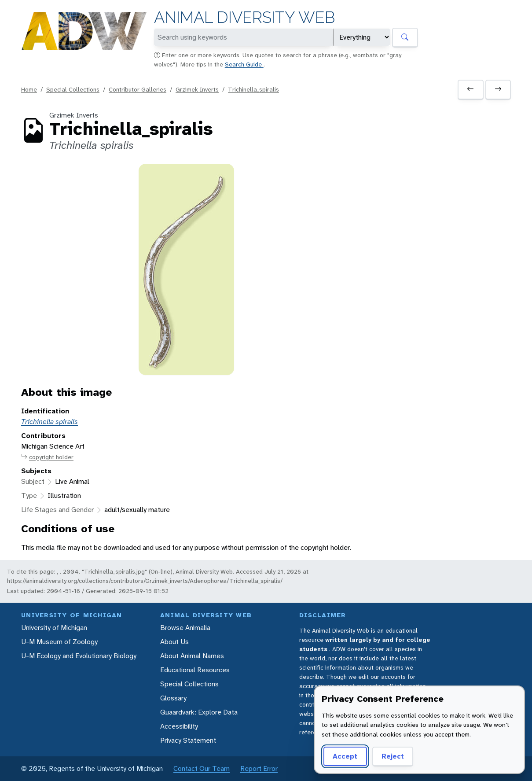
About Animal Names (192, 656)
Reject (393, 756)
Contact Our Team (202, 768)
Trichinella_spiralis (253, 89)
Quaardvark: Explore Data (199, 712)
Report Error (259, 768)
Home (29, 89)
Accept (345, 756)
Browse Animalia (185, 628)
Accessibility (179, 726)
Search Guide (244, 64)
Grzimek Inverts (197, 89)
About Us (174, 642)
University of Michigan (54, 628)
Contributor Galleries (138, 89)
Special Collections (73, 89)
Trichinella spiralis (50, 422)
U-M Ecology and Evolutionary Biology (79, 656)
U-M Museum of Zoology (59, 642)
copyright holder (47, 457)
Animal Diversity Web (244, 17)
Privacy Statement (188, 740)
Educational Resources (195, 670)
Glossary (173, 698)
